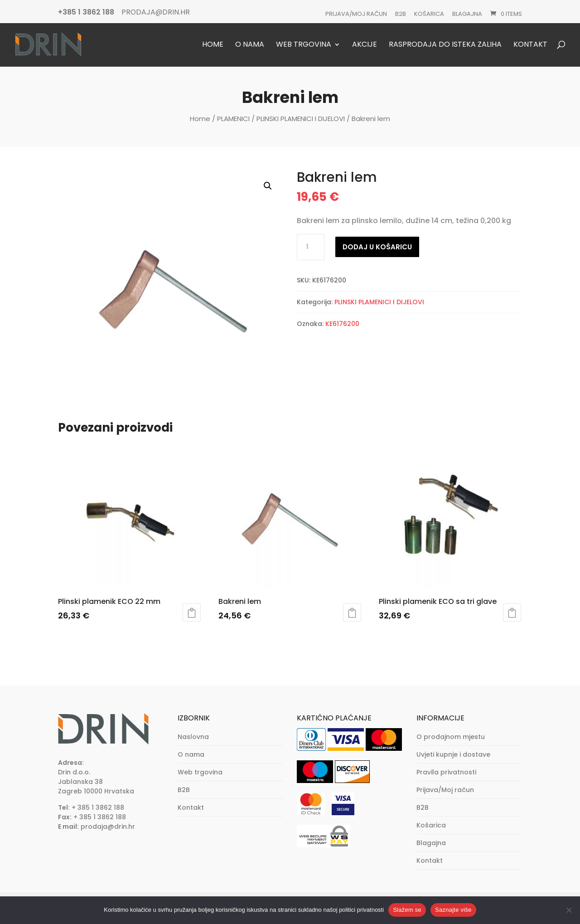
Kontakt (530, 45)
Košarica (429, 14)
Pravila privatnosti (446, 772)
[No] (569, 910)
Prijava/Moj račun (356, 14)
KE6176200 (342, 324)
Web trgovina (304, 45)
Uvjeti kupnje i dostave (453, 754)
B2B (401, 14)
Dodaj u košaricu (377, 247)
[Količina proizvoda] (310, 247)
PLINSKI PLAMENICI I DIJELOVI (301, 119)
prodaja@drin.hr (108, 827)
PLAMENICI (233, 119)
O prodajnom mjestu (451, 737)
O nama (250, 45)
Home (213, 45)
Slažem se (407, 910)
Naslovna (193, 737)
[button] (268, 186)
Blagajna (467, 14)
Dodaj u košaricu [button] (192, 613)
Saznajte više (453, 910)
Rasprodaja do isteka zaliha (445, 45)
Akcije (365, 45)
